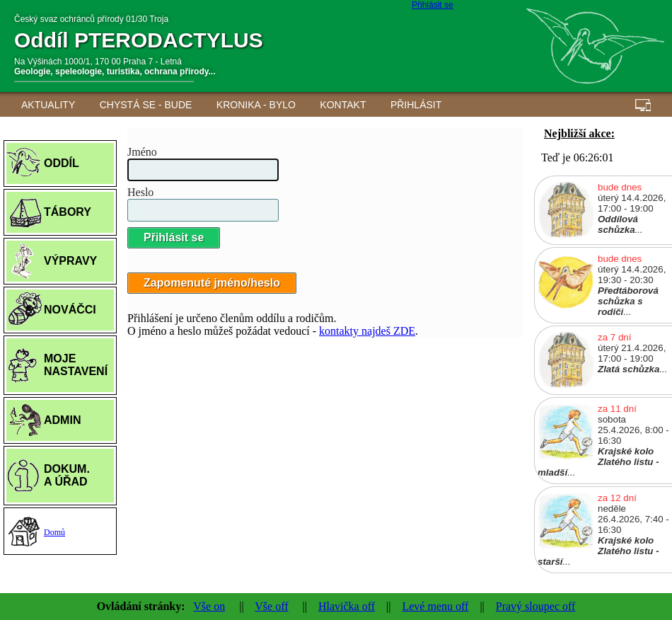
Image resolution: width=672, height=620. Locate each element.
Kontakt (343, 105)
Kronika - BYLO (256, 105)
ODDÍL (62, 163)
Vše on (209, 606)
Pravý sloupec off (536, 606)
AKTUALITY (48, 105)
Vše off (271, 606)
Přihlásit (416, 105)
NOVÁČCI (70, 310)
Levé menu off (435, 606)
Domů (54, 532)
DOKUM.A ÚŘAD (67, 475)
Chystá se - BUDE (146, 105)
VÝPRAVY (70, 261)
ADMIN (62, 420)
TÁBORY (68, 212)
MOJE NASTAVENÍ (76, 365)
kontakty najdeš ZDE (367, 331)
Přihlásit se (433, 5)
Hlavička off (347, 606)
